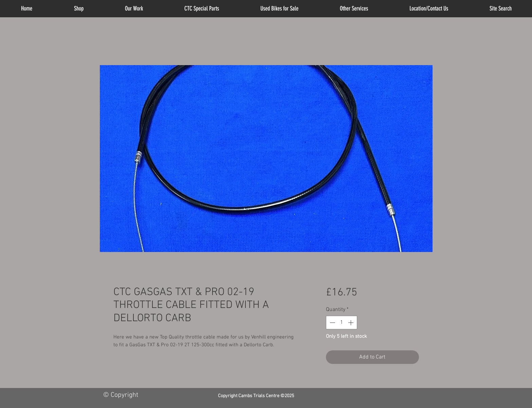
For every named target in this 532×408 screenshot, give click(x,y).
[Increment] (351, 323)
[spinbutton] (342, 323)
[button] (354, 9)
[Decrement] (332, 323)
